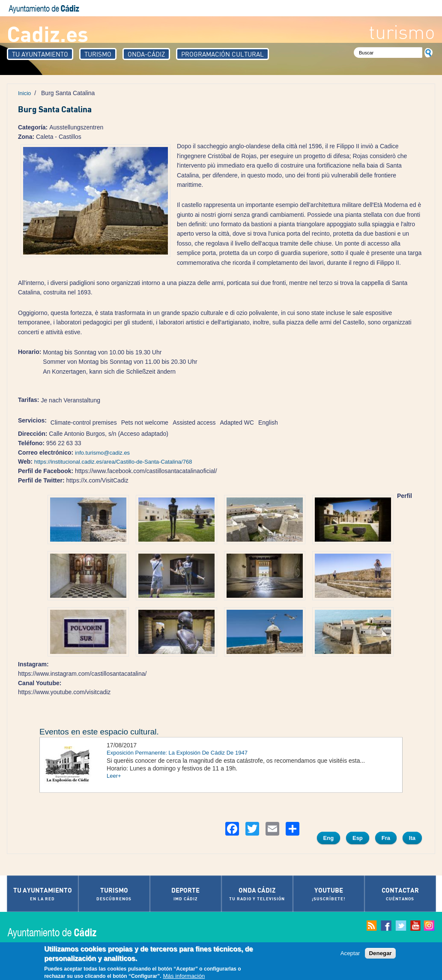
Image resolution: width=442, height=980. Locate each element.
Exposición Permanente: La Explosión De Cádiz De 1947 (177, 753)
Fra (386, 838)
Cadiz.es (48, 33)
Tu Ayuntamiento (40, 54)
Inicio (24, 93)
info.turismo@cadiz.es (102, 453)
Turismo (98, 54)
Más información (184, 976)
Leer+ (114, 776)
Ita (412, 838)
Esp (358, 838)
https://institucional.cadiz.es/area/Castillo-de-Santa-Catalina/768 (113, 462)
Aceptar (350, 953)
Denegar (380, 953)
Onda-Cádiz (146, 54)
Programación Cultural (222, 54)
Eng (329, 838)
